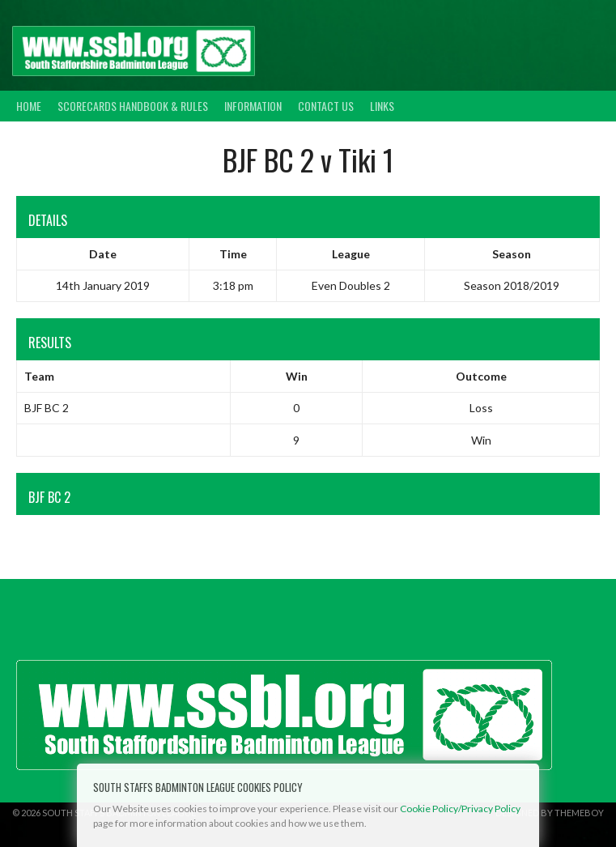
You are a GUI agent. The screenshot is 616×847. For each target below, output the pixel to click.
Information (253, 106)
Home (29, 106)
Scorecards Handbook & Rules (133, 106)
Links (382, 106)
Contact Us (326, 106)
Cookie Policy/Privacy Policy (460, 809)
